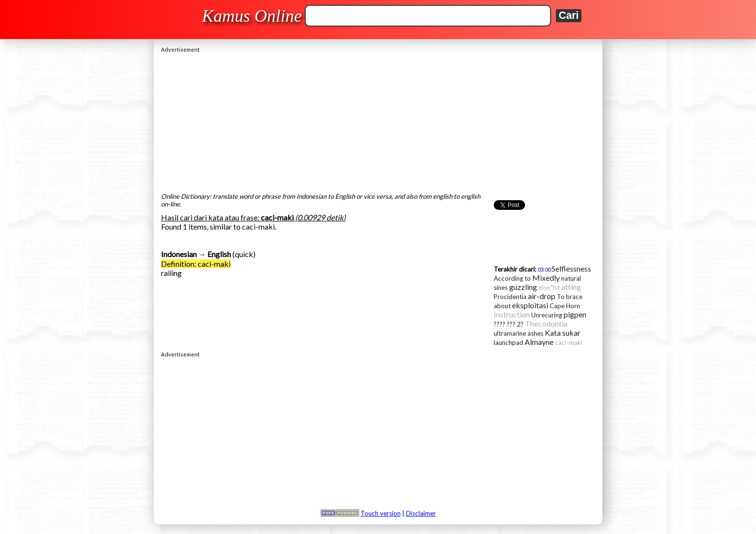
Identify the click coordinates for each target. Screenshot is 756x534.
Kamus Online (252, 16)
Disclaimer (421, 513)
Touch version (381, 513)
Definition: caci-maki (196, 264)
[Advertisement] (378, 120)
